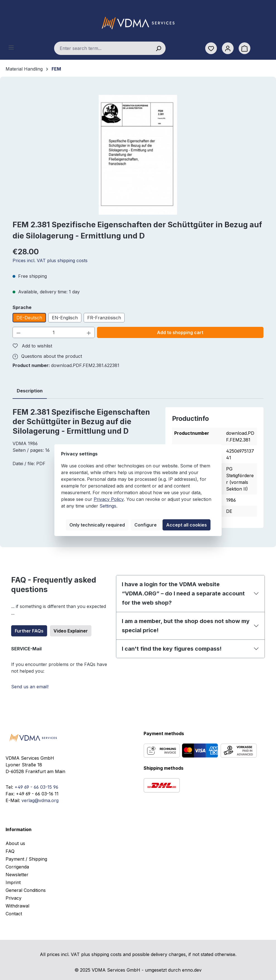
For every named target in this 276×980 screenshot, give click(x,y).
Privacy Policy (109, 499)
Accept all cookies (187, 525)
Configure (146, 525)
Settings (108, 506)
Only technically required (97, 525)
